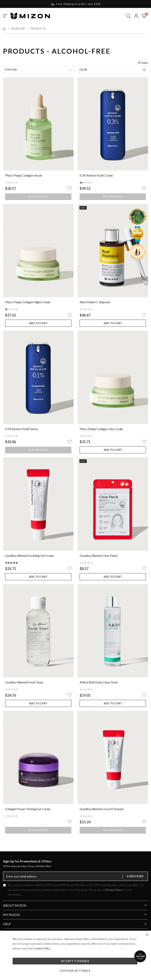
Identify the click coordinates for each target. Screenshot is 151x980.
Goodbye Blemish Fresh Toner (24, 682)
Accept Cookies (75, 961)
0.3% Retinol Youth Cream (96, 175)
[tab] (75, 904)
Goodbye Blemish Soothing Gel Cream (29, 556)
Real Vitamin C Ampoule (95, 302)
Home (4, 29)
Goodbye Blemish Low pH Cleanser (102, 809)
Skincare (18, 29)
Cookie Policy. (42, 948)
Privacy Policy (113, 890)
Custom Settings (75, 971)
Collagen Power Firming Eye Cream (28, 809)
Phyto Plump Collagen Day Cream (101, 429)
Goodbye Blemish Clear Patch (99, 556)
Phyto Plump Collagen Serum (24, 175)
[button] (136, 16)
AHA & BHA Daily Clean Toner (99, 682)
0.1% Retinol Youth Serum (22, 429)
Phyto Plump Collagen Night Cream (28, 302)
